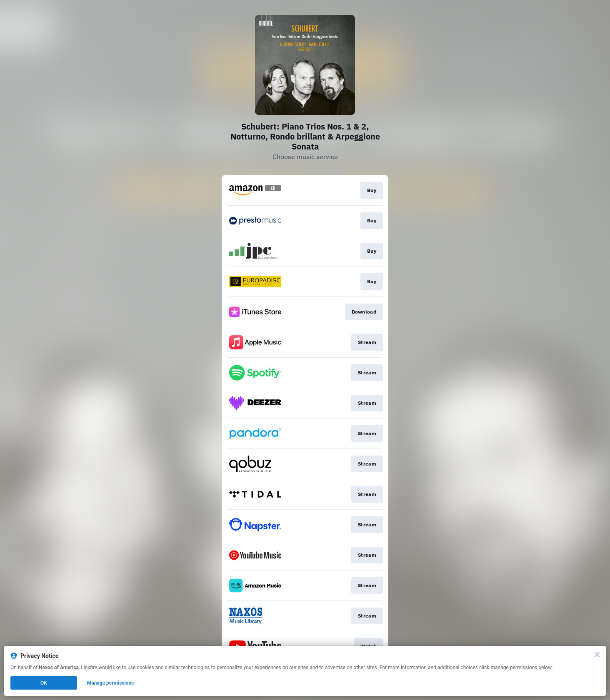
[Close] (597, 655)
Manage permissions (111, 683)
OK (44, 683)
